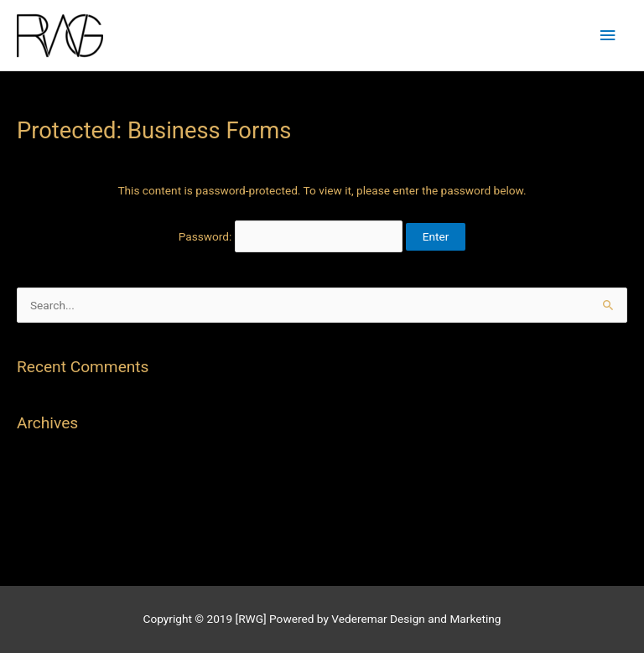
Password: (291, 236)
